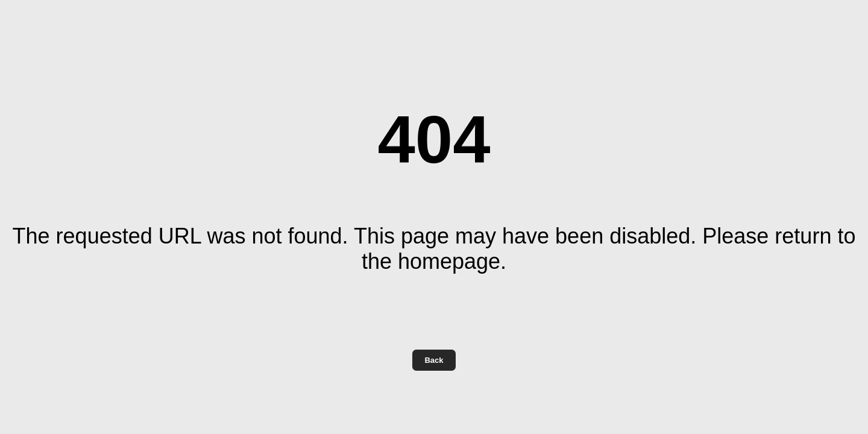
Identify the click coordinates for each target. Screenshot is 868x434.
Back (434, 360)
